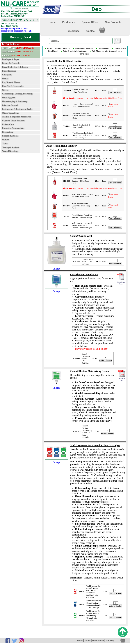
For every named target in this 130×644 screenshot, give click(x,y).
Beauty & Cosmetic (11, 63)
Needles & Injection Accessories (17, 117)
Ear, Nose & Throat (11, 82)
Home (52, 22)
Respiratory (8, 132)
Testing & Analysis (11, 147)
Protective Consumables (13, 128)
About (80, 641)
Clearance (16, 56)
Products (69, 22)
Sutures (6, 140)
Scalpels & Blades (10, 136)
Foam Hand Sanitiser (84, 49)
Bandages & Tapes (11, 59)
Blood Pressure (9, 71)
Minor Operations (10, 113)
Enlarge (57, 268)
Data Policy (98, 641)
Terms (87, 641)
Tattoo (5, 143)
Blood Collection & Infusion (15, 67)
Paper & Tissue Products (13, 121)
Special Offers (18, 48)
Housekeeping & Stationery (15, 101)
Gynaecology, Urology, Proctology (18, 94)
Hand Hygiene (9, 98)
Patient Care (8, 124)
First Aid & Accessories (13, 86)
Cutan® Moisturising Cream (75, 51)
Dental (5, 79)
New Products (18, 52)
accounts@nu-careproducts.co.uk (16, 31)
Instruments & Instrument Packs (17, 109)
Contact (91, 31)
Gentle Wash (103, 49)
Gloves (5, 90)
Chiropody (7, 75)
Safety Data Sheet (121, 282)
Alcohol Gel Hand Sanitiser (59, 49)
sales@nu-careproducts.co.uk (14, 28)
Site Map (110, 641)
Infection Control (10, 105)
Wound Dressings (10, 151)
